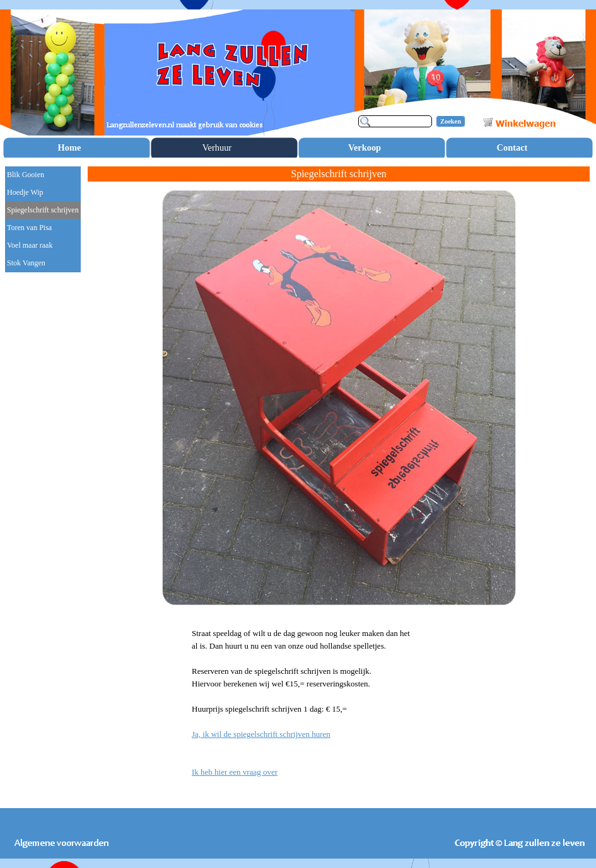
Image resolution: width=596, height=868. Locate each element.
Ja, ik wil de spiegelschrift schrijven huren (261, 734)
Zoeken (451, 121)
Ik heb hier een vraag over (235, 772)
